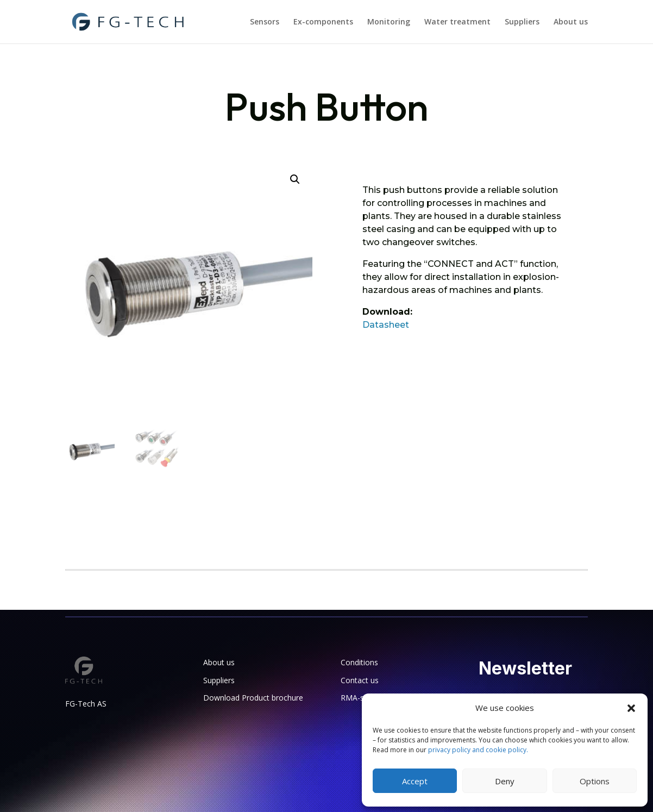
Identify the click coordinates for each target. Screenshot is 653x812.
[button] (631, 708)
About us (571, 22)
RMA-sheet (360, 698)
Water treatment (457, 22)
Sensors (265, 22)
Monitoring (389, 22)
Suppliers (522, 22)
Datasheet (386, 325)
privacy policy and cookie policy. (478, 750)
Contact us (360, 680)
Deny (505, 781)
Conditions (359, 662)
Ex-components (323, 22)
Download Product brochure (253, 698)
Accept (415, 781)
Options (595, 781)
